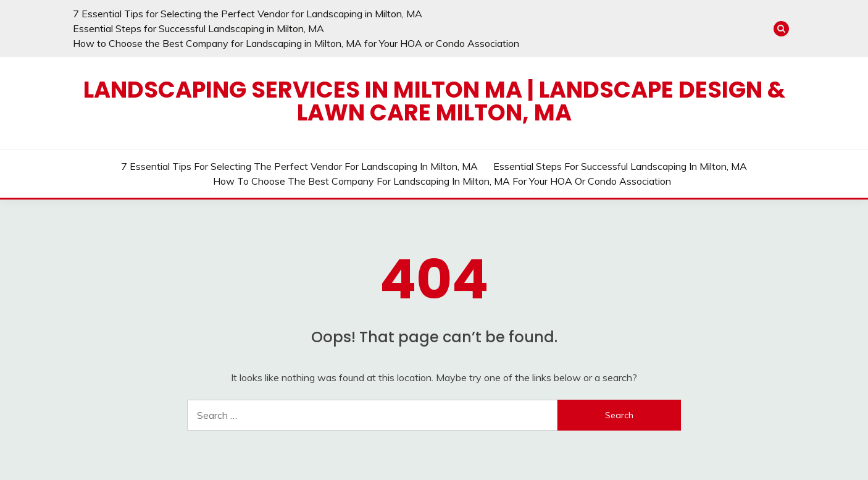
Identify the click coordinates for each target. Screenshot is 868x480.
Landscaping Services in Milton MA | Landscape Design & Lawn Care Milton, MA (434, 101)
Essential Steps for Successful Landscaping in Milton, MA (198, 28)
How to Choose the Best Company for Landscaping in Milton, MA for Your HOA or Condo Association (296, 43)
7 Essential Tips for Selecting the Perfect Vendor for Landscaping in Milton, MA (248, 14)
